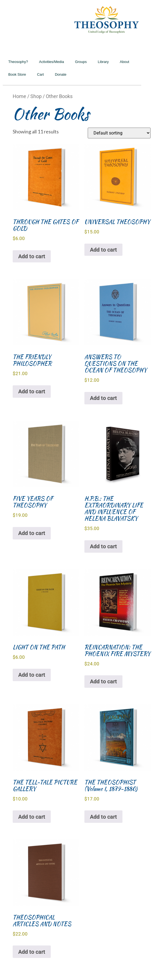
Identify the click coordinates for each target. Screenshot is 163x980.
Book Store (17, 74)
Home (19, 96)
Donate (61, 74)
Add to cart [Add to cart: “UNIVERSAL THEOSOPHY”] (103, 250)
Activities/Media (52, 62)
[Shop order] (119, 133)
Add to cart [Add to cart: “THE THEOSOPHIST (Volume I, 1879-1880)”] (103, 817)
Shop (36, 96)
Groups (81, 62)
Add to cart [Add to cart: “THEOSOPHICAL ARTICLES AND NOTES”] (32, 952)
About (124, 62)
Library (103, 62)
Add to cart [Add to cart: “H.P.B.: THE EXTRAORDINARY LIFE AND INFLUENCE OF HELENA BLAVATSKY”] (103, 546)
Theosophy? (18, 62)
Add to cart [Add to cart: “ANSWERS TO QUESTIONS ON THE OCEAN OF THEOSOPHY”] (103, 398)
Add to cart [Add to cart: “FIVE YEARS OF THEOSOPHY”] (32, 533)
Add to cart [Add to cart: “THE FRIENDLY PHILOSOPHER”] (32, 391)
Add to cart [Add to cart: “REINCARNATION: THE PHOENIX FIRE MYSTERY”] (103, 681)
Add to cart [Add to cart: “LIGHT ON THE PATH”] (32, 675)
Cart (40, 74)
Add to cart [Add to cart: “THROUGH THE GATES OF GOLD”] (32, 256)
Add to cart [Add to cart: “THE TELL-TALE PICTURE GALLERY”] (32, 817)
